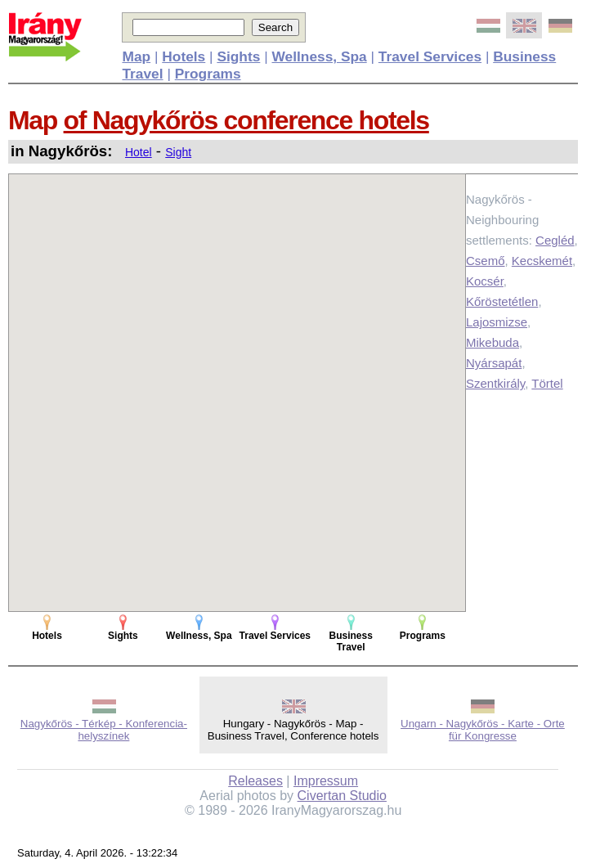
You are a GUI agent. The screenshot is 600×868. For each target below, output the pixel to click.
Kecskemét (542, 261)
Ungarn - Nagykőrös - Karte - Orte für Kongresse (483, 730)
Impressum (326, 781)
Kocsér (485, 281)
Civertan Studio (342, 796)
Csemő (486, 261)
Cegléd (555, 240)
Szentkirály (495, 383)
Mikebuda (493, 342)
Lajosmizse (497, 322)
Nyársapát (494, 363)
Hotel (139, 152)
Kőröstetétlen (502, 301)
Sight (178, 152)
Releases (255, 781)
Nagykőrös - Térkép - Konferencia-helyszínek (104, 730)
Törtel (547, 383)
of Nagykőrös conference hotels (246, 120)
